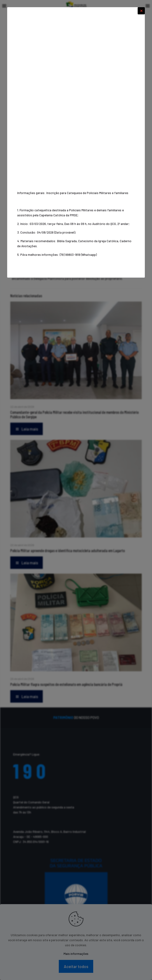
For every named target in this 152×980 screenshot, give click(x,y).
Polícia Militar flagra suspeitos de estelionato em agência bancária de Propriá (66, 684)
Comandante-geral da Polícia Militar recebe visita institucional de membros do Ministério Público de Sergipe (74, 414)
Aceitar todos (76, 966)
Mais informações (76, 954)
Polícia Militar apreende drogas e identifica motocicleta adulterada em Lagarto (68, 550)
